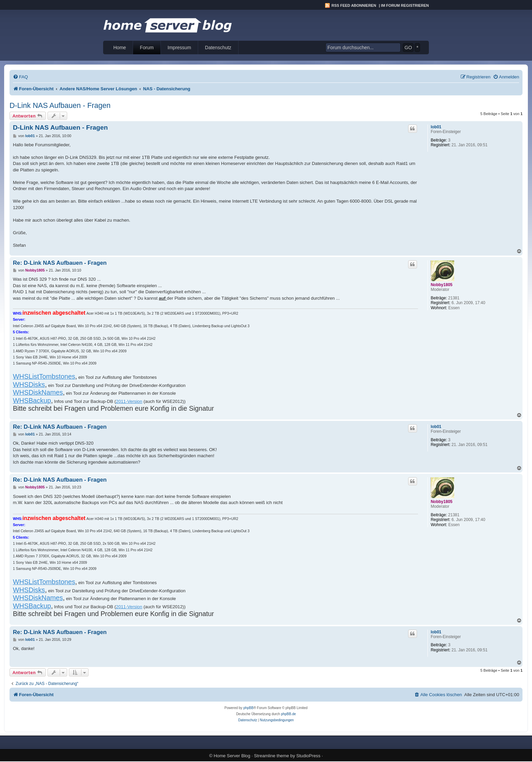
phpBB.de (288, 714)
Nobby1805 (441, 285)
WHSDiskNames (38, 392)
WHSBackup (32, 401)
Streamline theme (272, 756)
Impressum (179, 48)
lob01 (436, 127)
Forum (147, 48)
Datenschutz (218, 48)
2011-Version (129, 401)
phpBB (248, 708)
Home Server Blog (232, 756)
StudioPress (308, 756)
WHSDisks (29, 385)
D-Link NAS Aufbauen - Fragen (60, 105)
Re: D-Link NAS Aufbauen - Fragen (60, 263)
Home (120, 48)
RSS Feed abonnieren (354, 5)
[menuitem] (20, 77)
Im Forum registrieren (405, 5)
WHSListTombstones (44, 376)
